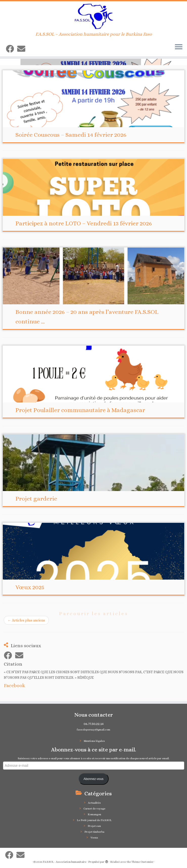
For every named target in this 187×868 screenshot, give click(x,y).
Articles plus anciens (26, 620)
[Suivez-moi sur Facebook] (11, 49)
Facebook (14, 685)
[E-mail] (23, 49)
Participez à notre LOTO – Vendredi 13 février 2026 (84, 223)
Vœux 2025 (30, 587)
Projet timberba (94, 832)
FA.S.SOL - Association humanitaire (65, 862)
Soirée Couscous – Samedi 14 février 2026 (71, 135)
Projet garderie (36, 499)
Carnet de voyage (94, 809)
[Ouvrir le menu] (179, 47)
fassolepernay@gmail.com (93, 730)
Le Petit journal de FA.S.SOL (94, 820)
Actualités (94, 803)
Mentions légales (94, 741)
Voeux (94, 838)
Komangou (94, 814)
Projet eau (94, 826)
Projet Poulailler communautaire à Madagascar (80, 410)
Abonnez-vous (93, 779)
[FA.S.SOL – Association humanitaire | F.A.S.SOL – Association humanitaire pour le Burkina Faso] (93, 16)
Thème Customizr (143, 862)
